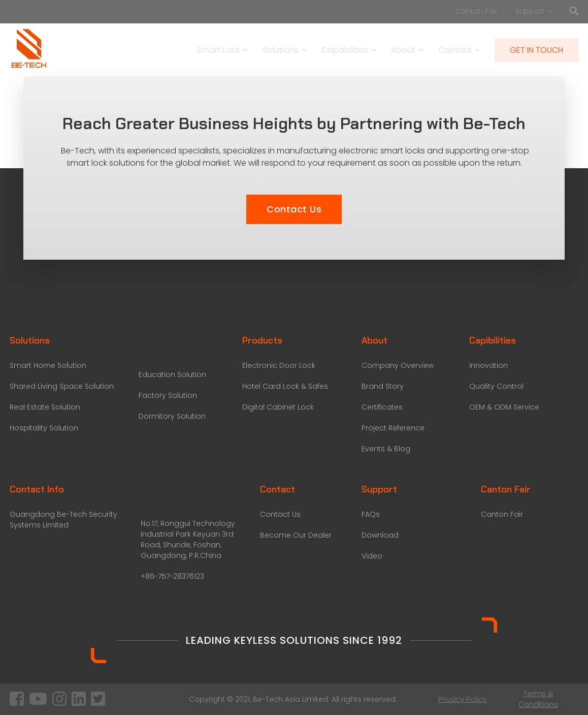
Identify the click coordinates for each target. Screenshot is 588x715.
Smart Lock (222, 50)
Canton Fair (477, 11)
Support (533, 11)
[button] (294, 209)
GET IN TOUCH (536, 50)
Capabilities (349, 50)
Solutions (284, 50)
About (407, 50)
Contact (459, 50)
